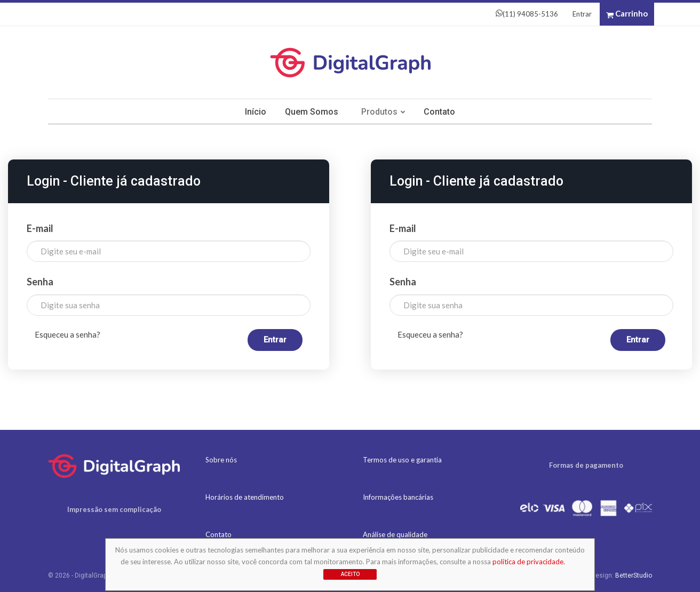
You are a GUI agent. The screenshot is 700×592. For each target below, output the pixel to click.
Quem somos (312, 112)
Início (256, 112)
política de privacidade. (529, 562)
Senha (40, 282)
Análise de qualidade (395, 534)
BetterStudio (634, 575)
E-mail (40, 228)
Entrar (582, 14)
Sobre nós (221, 460)
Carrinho (627, 14)
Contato (439, 112)
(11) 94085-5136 (527, 14)
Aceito (350, 574)
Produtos (379, 112)
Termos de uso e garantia (402, 460)
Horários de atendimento (245, 497)
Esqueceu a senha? (67, 334)
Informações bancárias (398, 497)
